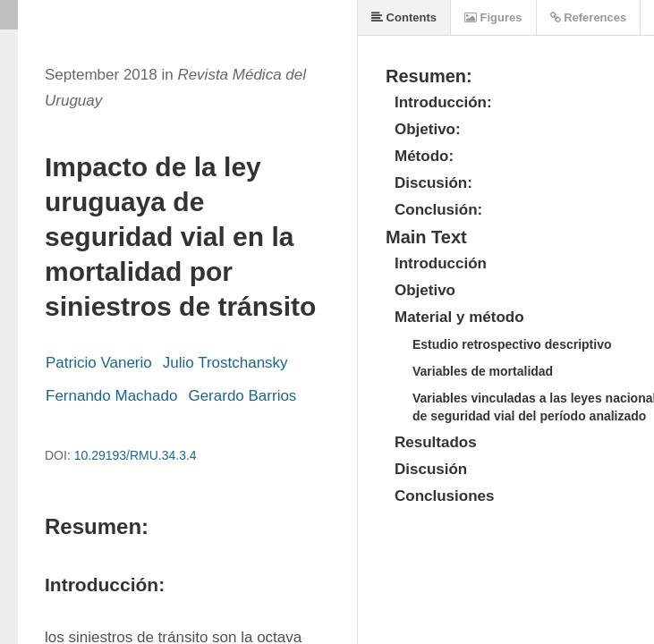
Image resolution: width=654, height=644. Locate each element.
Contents (404, 17)
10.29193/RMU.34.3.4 (136, 455)
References (589, 17)
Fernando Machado (111, 396)
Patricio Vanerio (99, 363)
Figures (493, 17)
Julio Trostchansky (225, 363)
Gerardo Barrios (242, 396)
